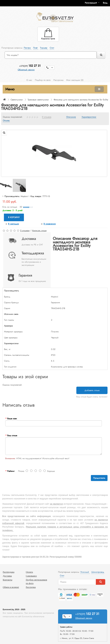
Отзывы (6, 121)
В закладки (14, 224)
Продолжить (99, 478)
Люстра (28, 48)
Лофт (36, 48)
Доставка (7, 576)
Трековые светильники (38, 100)
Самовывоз (31, 576)
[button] (106, 3)
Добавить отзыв (92, 390)
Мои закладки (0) (75, 80)
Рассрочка (58, 80)
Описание (71, 117)
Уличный (85, 572)
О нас (29, 80)
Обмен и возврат (11, 587)
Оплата (29, 572)
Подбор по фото (43, 80)
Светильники (17, 100)
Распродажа (9, 572)
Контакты (8, 580)
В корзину (14, 217)
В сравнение (50, 224)
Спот (52, 48)
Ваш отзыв (12, 436)
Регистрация (91, 3)
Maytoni (24, 196)
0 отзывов (47, 117)
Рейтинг (11, 471)
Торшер (44, 48)
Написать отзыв (39, 231)
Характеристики (89, 117)
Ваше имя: (12, 419)
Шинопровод (98, 572)
